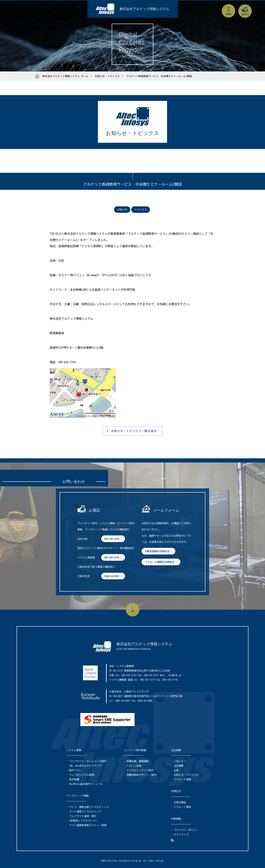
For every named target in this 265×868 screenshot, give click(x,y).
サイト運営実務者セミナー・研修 (88, 825)
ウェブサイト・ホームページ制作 (88, 761)
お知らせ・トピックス (107, 76)
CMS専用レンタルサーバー (83, 821)
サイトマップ (181, 834)
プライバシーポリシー (186, 830)
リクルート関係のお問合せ (160, 562)
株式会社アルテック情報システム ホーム (65, 76)
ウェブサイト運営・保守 (83, 816)
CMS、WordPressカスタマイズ (85, 766)
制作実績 (74, 779)
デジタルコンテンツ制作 (140, 770)
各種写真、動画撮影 (138, 761)
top (133, 611)
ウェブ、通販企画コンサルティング (89, 807)
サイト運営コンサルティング (85, 811)
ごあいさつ (180, 761)
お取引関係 (180, 802)
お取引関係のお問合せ (157, 551)
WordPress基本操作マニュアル (86, 784)
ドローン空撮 (134, 766)
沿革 (176, 770)
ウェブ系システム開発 (82, 775)
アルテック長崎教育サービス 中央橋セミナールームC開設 (159, 76)
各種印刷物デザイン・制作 (141, 775)
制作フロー (75, 770)
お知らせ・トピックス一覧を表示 (134, 431)
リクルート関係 (182, 807)
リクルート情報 (182, 779)
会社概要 (179, 766)
